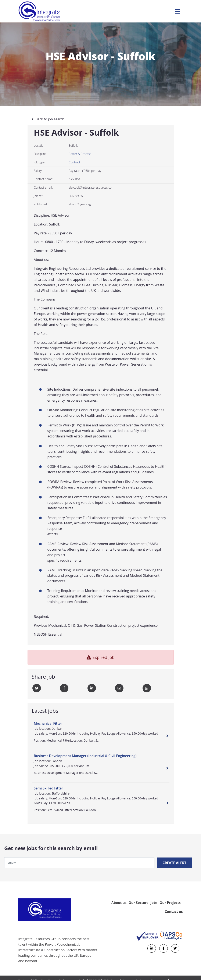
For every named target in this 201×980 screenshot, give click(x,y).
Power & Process (80, 154)
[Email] (119, 688)
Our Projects (170, 902)
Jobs (154, 902)
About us (119, 902)
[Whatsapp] (147, 688)
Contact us (174, 911)
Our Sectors (138, 902)
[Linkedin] (92, 688)
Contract (75, 162)
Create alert (175, 863)
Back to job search (50, 119)
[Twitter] (37, 688)
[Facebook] (64, 688)
